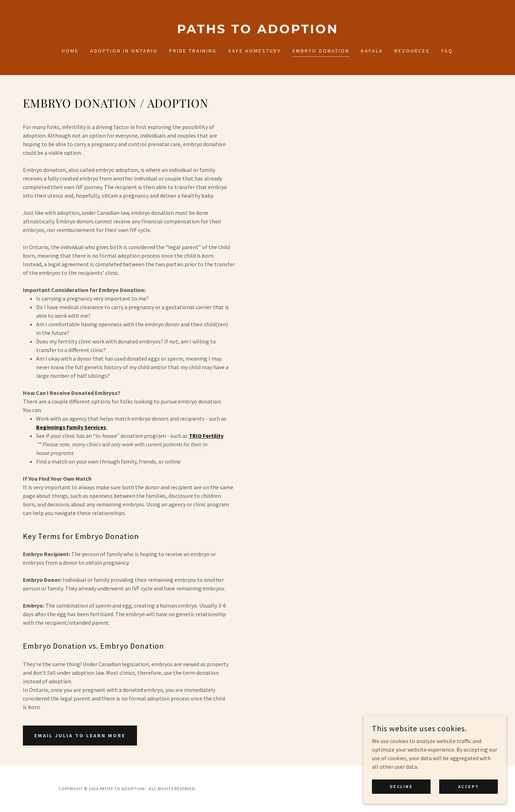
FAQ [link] (447, 51)
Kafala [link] (372, 51)
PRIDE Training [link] (193, 51)
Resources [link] (412, 51)
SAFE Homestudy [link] (255, 51)
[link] (257, 31)
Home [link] (70, 51)
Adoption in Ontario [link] (124, 51)
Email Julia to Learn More (80, 736)
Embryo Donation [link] (321, 51)
